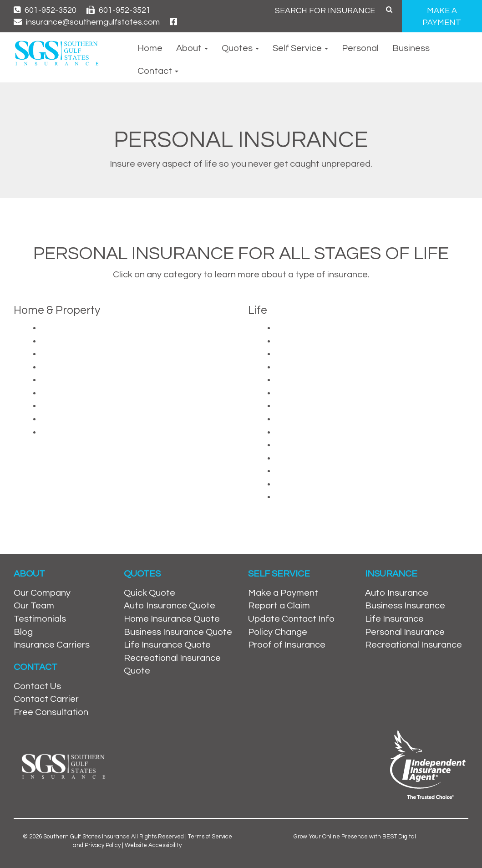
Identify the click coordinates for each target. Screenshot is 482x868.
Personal (360, 48)
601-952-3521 (119, 10)
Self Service (300, 48)
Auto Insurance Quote (170, 606)
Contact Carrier (46, 699)
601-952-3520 (45, 10)
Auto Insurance (397, 593)
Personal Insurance (405, 632)
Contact (158, 71)
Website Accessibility (153, 845)
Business (411, 48)
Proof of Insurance (287, 645)
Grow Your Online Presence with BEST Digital (355, 837)
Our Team (34, 606)
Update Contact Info (291, 619)
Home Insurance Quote (172, 619)
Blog (23, 632)
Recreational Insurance (414, 645)
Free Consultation (51, 712)
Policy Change (278, 632)
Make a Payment (283, 593)
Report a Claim (279, 606)
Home (150, 48)
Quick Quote (150, 593)
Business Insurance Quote (178, 632)
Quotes (240, 48)
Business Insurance (405, 606)
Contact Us (37, 686)
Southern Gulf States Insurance (86, 837)
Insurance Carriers (52, 645)
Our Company (42, 593)
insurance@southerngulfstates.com (87, 22)
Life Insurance (394, 619)
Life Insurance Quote (167, 645)
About (192, 48)
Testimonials (40, 619)
